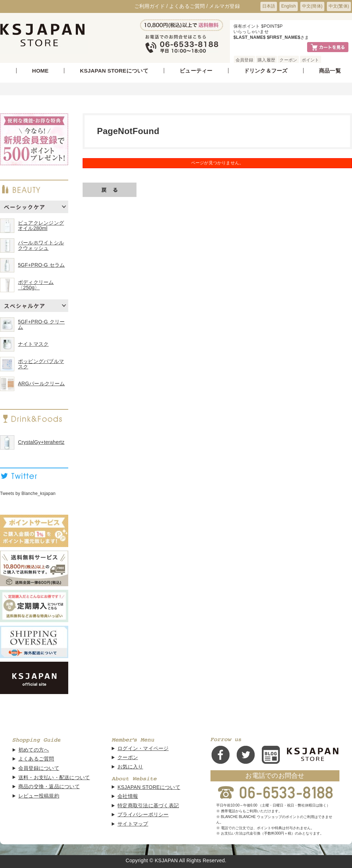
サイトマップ (133, 824)
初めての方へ (34, 750)
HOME (40, 71)
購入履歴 (266, 60)
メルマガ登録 (224, 6)
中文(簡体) (312, 6)
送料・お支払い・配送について (54, 778)
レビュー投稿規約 (39, 796)
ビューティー (196, 71)
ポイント (311, 60)
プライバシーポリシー (143, 815)
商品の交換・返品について (49, 787)
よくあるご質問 (36, 759)
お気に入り (130, 767)
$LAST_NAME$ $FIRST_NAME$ (267, 37)
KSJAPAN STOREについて (114, 71)
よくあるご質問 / (189, 6)
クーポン (288, 60)
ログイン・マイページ (143, 748)
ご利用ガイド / (151, 6)
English (289, 6)
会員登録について (39, 768)
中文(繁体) (339, 6)
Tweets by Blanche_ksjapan (28, 493)
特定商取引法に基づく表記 (148, 806)
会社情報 (128, 796)
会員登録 (244, 60)
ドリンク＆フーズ (266, 71)
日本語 (269, 6)
